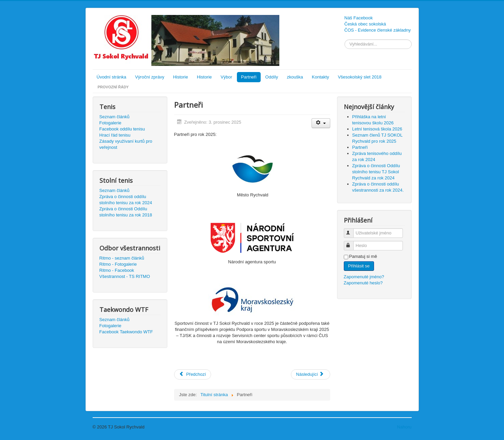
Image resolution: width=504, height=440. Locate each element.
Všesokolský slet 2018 (360, 77)
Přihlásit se (359, 266)
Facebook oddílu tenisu (122, 129)
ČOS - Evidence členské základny (378, 30)
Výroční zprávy (150, 77)
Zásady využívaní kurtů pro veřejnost (126, 144)
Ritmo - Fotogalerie (118, 264)
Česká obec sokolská (365, 24)
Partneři (249, 77)
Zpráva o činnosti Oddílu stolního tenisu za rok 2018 (126, 212)
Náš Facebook (359, 18)
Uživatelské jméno (352, 230)
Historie (181, 77)
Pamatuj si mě (363, 256)
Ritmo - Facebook (117, 270)
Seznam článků (115, 117)
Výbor (226, 77)
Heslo (352, 243)
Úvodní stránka (111, 77)
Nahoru (404, 427)
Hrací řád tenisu (115, 135)
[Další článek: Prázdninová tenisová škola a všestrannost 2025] (310, 374)
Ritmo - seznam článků (122, 258)
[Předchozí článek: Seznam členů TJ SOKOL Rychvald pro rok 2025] (193, 374)
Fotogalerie (110, 123)
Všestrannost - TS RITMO (125, 276)
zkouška (295, 77)
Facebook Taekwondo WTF (126, 332)
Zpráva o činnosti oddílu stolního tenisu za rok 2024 (126, 200)
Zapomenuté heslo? (363, 283)
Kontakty (321, 77)
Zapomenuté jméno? (364, 277)
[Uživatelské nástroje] (321, 123)
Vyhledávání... (345, 40)
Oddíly (272, 77)
